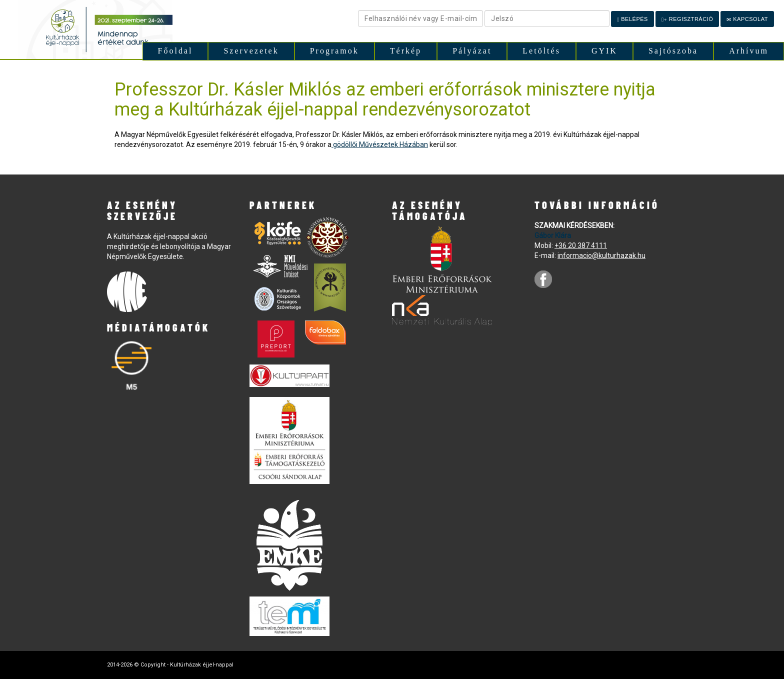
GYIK (604, 51)
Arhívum (749, 51)
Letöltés (541, 51)
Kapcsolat (747, 19)
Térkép (406, 51)
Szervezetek (251, 51)
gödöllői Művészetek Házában (380, 144)
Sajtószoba (673, 51)
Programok (334, 51)
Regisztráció (687, 19)
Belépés (632, 19)
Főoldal (175, 51)
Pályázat (472, 51)
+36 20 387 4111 (581, 245)
